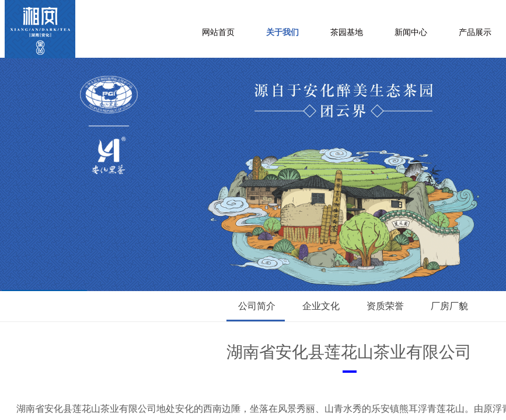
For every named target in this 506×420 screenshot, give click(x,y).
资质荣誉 (385, 306)
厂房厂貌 (449, 306)
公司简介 (257, 306)
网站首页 (218, 32)
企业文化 (321, 306)
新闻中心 (411, 32)
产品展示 (475, 32)
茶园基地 (347, 32)
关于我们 (282, 32)
